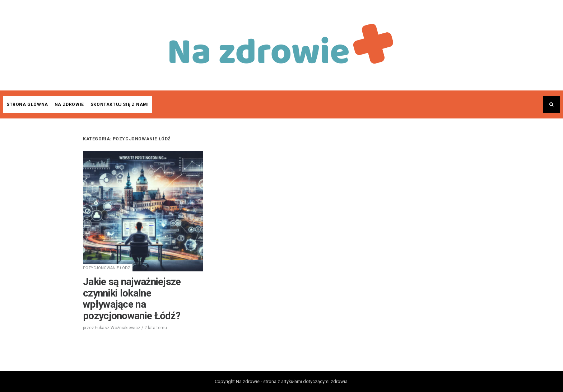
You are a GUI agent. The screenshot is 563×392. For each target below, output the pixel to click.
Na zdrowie (69, 104)
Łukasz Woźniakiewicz (118, 328)
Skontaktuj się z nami (120, 104)
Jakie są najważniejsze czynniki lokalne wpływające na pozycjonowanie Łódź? (132, 299)
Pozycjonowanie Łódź (106, 268)
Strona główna (27, 104)
